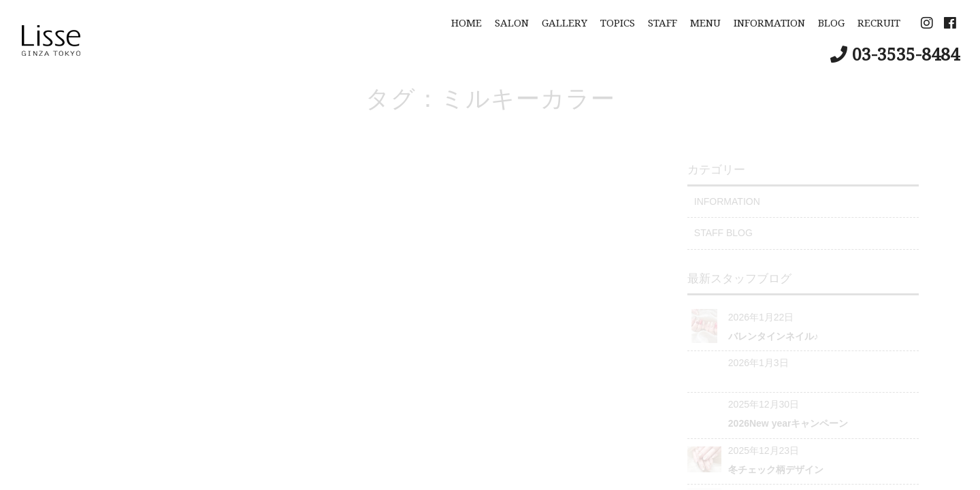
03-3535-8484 (906, 54)
